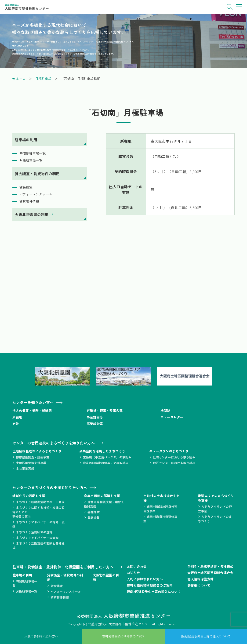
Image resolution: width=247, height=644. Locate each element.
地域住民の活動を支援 (29, 496)
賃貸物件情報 (29, 201)
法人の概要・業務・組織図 (32, 411)
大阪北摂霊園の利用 (32, 215)
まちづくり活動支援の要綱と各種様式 (38, 546)
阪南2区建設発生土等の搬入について (154, 592)
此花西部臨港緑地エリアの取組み (106, 463)
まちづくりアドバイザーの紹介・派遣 (38, 524)
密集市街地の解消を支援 (102, 496)
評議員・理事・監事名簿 (105, 411)
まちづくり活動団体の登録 (34, 532)
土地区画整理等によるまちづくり (37, 451)
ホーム (21, 79)
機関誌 (165, 411)
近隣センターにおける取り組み (174, 457)
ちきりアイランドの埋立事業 (215, 509)
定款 (16, 424)
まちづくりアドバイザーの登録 (37, 538)
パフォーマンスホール (36, 194)
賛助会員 (94, 518)
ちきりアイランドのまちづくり (215, 519)
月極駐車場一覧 (31, 160)
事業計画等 (95, 417)
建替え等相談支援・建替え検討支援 (104, 504)
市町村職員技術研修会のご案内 (150, 585)
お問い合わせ (137, 566)
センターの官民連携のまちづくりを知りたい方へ (54, 443)
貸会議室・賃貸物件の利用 (37, 174)
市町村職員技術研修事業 (160, 519)
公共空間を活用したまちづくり (102, 451)
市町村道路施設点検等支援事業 (160, 509)
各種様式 (94, 512)
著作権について (199, 585)
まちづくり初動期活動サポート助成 (40, 502)
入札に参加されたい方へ (145, 579)
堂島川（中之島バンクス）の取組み (107, 457)
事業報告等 (95, 424)
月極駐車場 (43, 79)
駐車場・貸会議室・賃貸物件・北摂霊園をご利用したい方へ (63, 567)
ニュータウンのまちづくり (169, 451)
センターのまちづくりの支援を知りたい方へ (50, 488)
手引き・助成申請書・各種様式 (210, 566)
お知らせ (133, 573)
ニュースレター (172, 417)
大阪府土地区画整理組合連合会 (210, 573)
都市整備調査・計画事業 (33, 457)
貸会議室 (26, 187)
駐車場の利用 (26, 140)
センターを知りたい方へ (33, 402)
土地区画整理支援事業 (31, 463)
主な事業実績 (25, 468)
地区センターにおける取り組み (174, 463)
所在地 (17, 417)
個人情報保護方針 (200, 579)
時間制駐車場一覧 (33, 153)
